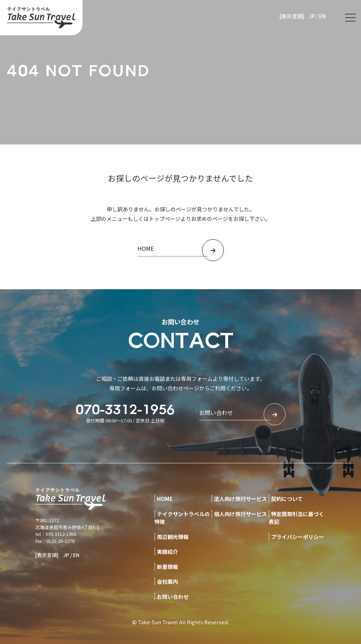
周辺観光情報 (173, 537)
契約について (287, 499)
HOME (165, 499)
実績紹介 (167, 552)
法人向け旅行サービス (240, 499)
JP (312, 16)
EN (322, 16)
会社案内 (167, 581)
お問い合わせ (173, 597)
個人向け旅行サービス (240, 514)
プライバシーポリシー (298, 537)
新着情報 (167, 567)
